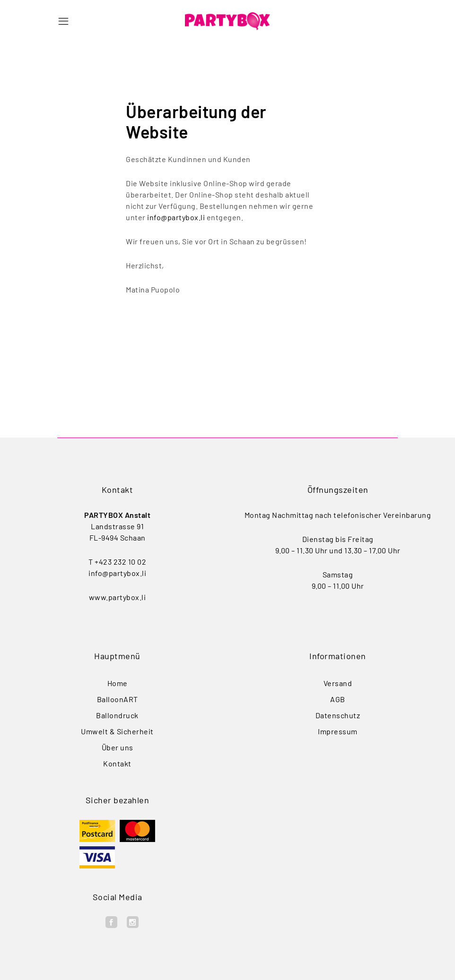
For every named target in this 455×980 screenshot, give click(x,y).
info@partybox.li (176, 217)
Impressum (338, 731)
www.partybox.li (118, 597)
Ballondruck (117, 715)
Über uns (118, 747)
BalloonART (118, 699)
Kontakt (117, 763)
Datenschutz (338, 715)
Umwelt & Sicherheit (117, 731)
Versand (338, 683)
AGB (338, 699)
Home (118, 683)
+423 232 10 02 (120, 562)
